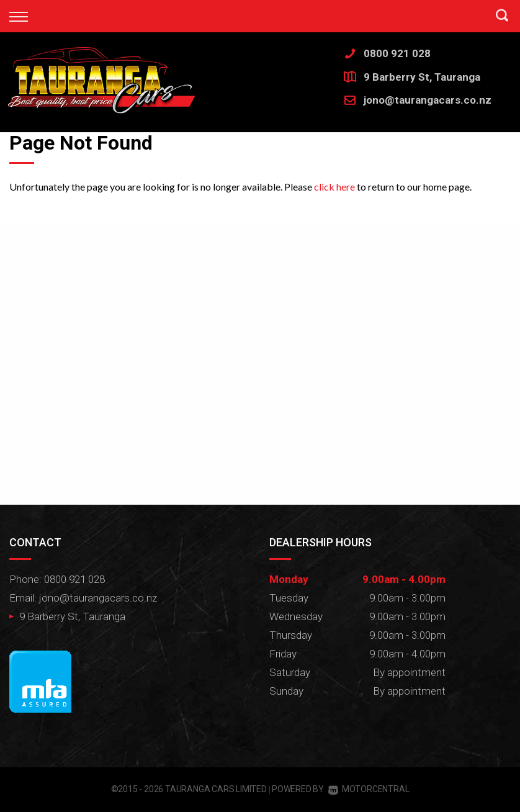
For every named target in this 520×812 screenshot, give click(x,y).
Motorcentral (369, 789)
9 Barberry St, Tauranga (422, 77)
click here (334, 187)
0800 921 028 (397, 53)
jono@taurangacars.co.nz (428, 100)
